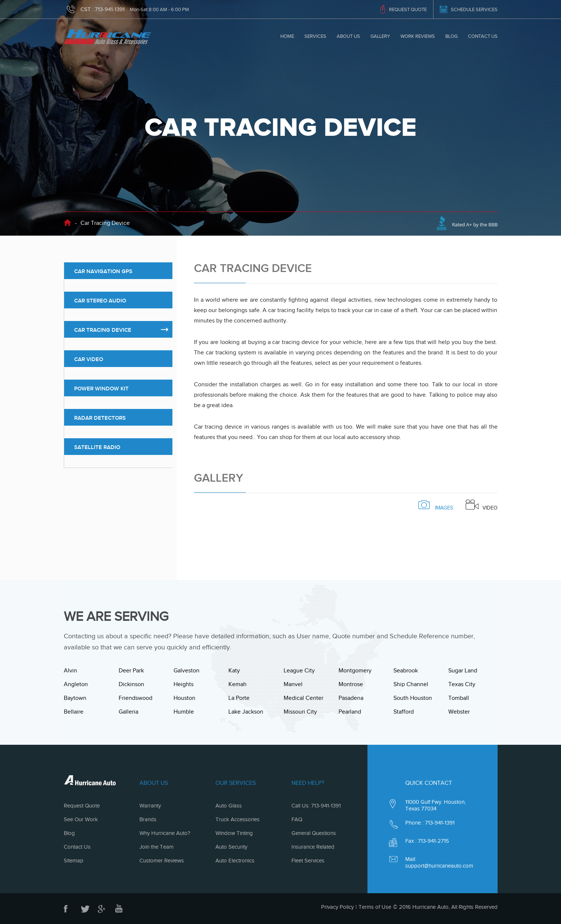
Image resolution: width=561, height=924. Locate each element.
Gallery (380, 36)
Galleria (128, 712)
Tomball (459, 698)
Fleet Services (308, 861)
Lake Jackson (246, 712)
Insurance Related (313, 847)
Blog (451, 36)
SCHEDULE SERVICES (474, 9)
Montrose (351, 684)
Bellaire (74, 712)
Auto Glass (229, 806)
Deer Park (131, 671)
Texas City (462, 684)
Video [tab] (482, 505)
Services (315, 36)
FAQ (297, 819)
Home (287, 36)
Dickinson (131, 684)
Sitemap (74, 861)
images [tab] (436, 505)
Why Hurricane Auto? (165, 833)
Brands (148, 819)
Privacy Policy (337, 907)
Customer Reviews (162, 861)
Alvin (70, 671)
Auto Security (231, 847)
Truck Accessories (237, 819)
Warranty (150, 806)
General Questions (314, 833)
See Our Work (81, 819)
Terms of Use (375, 907)
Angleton (76, 684)
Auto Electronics (235, 861)
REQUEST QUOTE (408, 9)
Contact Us (483, 36)
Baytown (75, 698)
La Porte (239, 698)
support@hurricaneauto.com (439, 866)
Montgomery (355, 671)
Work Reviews (418, 36)
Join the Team (156, 847)
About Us (348, 36)
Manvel (293, 684)
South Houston (413, 698)
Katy (234, 671)
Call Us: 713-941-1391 (316, 806)
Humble (184, 712)
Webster (459, 712)
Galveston (187, 671)
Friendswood (136, 698)
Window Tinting (234, 833)
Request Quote (82, 806)
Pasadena (351, 698)
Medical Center (303, 698)
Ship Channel (411, 684)
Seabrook (406, 671)
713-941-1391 (110, 9)
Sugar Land (463, 671)
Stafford (404, 712)
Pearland (350, 712)
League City (299, 671)
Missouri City (300, 712)
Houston (184, 698)
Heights (184, 684)
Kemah (237, 684)
